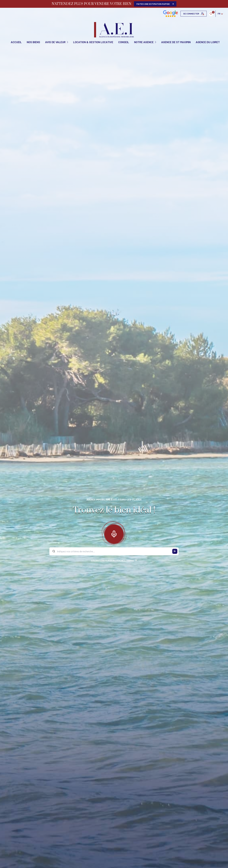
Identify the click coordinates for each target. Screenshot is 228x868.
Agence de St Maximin (176, 42)
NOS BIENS (33, 42)
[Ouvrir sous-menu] (68, 42)
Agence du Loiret (208, 42)
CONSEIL (124, 42)
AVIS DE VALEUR (55, 42)
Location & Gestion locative (93, 42)
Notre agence (144, 42)
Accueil (16, 42)
